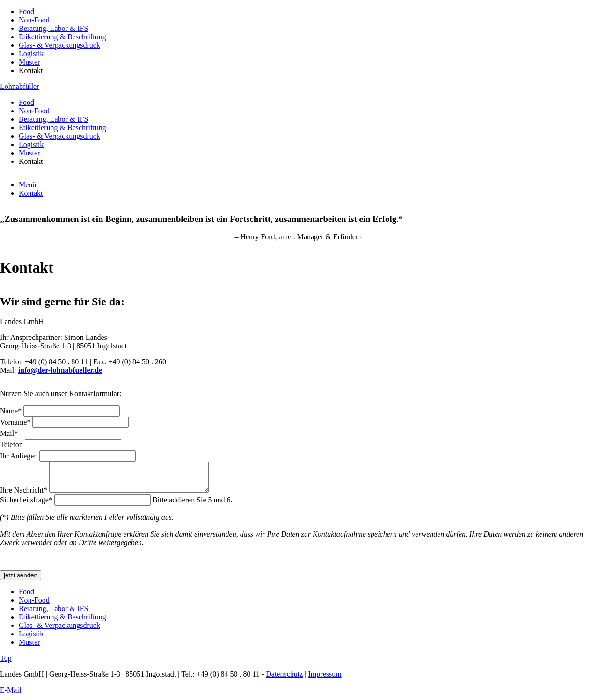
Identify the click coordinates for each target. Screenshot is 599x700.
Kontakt (31, 193)
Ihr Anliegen (20, 456)
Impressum (325, 680)
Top (6, 664)
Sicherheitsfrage (27, 505)
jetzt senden (21, 581)
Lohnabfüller (20, 86)
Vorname (16, 422)
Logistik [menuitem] (31, 54)
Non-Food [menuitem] (34, 20)
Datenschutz (284, 680)
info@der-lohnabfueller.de (60, 370)
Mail (10, 433)
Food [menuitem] (26, 11)
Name (12, 411)
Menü (27, 185)
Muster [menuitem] (29, 62)
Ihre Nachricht (25, 496)
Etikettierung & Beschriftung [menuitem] (62, 37)
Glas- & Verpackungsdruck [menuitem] (59, 45)
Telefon (12, 445)
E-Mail (11, 696)
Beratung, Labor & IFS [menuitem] (53, 28)
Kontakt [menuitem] (31, 70)
